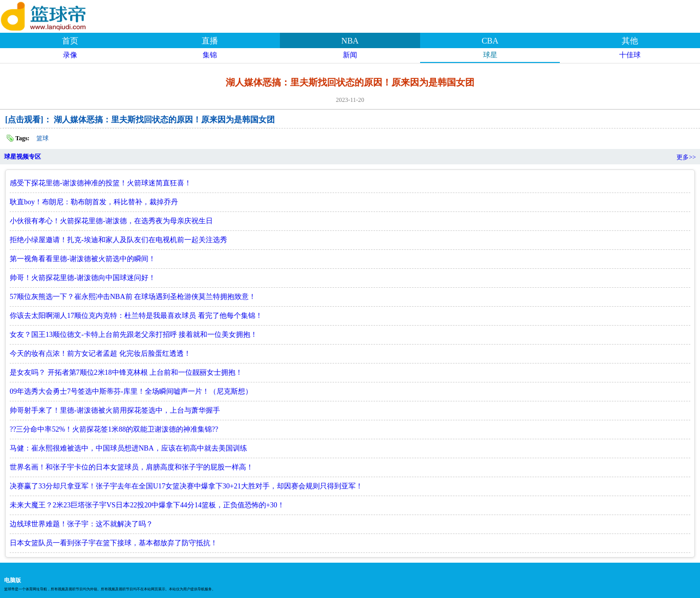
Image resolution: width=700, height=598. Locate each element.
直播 (210, 41)
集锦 (210, 55)
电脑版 (13, 580)
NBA (350, 41)
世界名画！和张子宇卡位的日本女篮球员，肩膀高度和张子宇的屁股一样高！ (132, 467)
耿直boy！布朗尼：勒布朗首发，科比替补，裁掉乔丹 (94, 202)
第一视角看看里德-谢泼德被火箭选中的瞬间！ (83, 259)
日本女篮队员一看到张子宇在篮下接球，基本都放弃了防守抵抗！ (114, 543)
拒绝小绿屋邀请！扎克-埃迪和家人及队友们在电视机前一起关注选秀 (118, 240)
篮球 (42, 138)
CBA (490, 41)
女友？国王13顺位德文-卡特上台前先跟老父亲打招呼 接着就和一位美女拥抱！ (134, 335)
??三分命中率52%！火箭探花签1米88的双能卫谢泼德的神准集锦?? (114, 429)
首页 (70, 41)
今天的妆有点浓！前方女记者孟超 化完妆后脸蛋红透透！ (100, 354)
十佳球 (630, 55)
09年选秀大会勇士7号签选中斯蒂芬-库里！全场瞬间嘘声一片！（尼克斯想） (131, 391)
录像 (70, 55)
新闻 (350, 55)
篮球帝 (56, 15)
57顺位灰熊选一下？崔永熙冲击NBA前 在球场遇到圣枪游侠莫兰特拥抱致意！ (133, 297)
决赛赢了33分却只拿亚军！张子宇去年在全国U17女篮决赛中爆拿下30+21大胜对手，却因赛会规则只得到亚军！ (186, 486)
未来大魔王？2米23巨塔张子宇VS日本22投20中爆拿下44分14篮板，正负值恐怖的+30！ (147, 505)
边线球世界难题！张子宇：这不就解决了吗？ (81, 524)
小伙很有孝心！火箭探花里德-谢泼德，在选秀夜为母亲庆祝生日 (111, 221)
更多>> (686, 157)
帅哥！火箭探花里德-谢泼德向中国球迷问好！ (83, 278)
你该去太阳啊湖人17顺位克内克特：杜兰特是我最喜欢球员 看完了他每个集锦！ (136, 316)
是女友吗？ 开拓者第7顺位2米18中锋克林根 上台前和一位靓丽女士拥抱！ (126, 372)
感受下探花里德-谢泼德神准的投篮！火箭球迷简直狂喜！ (101, 183)
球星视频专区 (23, 157)
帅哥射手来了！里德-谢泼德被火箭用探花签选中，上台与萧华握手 (115, 410)
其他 (630, 41)
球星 (490, 55)
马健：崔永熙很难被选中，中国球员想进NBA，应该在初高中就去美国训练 (128, 448)
